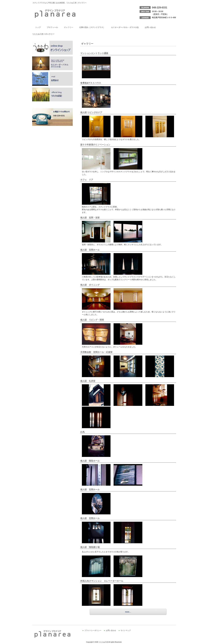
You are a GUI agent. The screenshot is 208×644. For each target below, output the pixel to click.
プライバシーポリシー (93, 630)
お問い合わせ (111, 630)
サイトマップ (126, 630)
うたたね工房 (38, 34)
